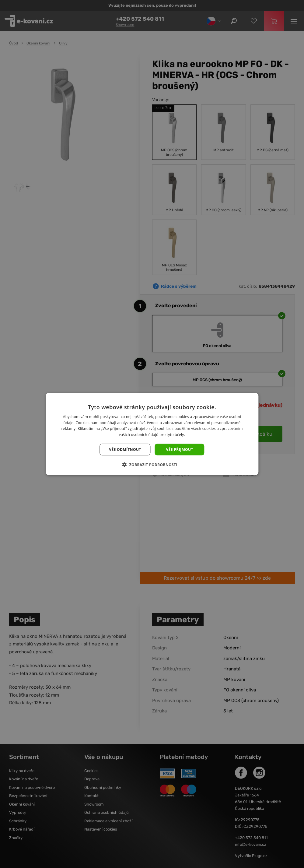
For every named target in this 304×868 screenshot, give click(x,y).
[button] (152, 465)
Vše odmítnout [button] (125, 450)
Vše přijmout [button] (180, 450)
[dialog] (152, 434)
